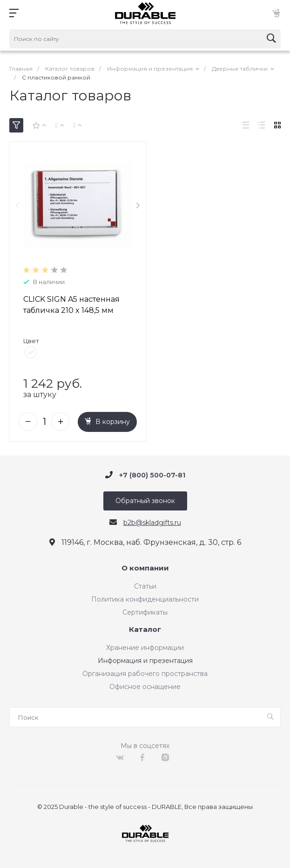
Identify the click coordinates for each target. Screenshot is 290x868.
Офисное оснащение (145, 685)
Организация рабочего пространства (145, 672)
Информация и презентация (145, 659)
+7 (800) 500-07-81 (152, 473)
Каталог (145, 628)
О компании (145, 567)
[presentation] (17, 205)
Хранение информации (145, 646)
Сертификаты (145, 610)
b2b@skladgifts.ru (152, 521)
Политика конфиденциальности (145, 597)
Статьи (145, 584)
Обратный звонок (145, 499)
